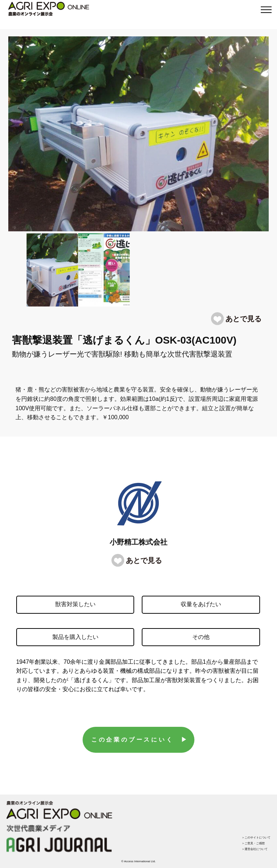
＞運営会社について (255, 849)
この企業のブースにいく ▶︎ (140, 740)
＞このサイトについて (256, 838)
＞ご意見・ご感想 (253, 843)
